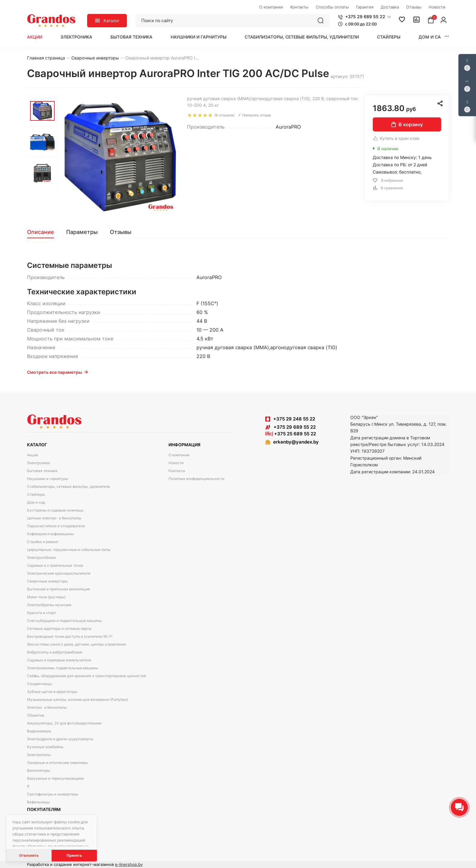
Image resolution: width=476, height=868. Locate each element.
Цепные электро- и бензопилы (54, 518)
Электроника (76, 37)
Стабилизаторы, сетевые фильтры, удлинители (302, 37)
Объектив (36, 715)
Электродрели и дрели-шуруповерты (60, 739)
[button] (364, 17)
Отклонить (29, 855)
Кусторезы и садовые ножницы (55, 510)
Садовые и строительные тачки (55, 565)
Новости (176, 463)
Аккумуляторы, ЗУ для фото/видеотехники (64, 723)
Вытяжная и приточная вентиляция (58, 589)
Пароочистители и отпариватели (56, 526)
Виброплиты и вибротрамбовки (55, 652)
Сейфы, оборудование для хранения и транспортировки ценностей (87, 676)
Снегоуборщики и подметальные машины (64, 621)
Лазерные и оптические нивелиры (57, 763)
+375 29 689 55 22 (291, 427)
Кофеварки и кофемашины (50, 534)
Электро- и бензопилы (47, 707)
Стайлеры (389, 37)
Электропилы (39, 755)
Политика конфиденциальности (196, 479)
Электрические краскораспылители (59, 573)
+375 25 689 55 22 (291, 434)
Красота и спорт (42, 613)
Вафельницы (38, 802)
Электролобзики (41, 557)
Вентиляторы (39, 770)
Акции (35, 37)
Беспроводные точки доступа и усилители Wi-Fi (70, 636)
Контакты (177, 471)
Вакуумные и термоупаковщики (55, 778)
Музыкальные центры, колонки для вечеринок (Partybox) (77, 699)
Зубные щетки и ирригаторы (52, 692)
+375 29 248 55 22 (294, 419)
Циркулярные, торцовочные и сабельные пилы (69, 550)
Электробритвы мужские (49, 605)
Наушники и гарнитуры (199, 37)
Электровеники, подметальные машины (63, 668)
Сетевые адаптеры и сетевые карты (59, 628)
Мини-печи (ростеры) (46, 597)
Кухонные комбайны (45, 747)
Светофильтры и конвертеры (53, 794)
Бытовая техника (131, 37)
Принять (74, 855)
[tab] (44, 232)
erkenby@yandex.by (296, 442)
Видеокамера (39, 731)
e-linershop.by (129, 864)
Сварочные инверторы (47, 581)
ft (28, 786)
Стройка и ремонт (43, 542)
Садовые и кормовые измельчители (59, 660)
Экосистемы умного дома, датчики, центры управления (76, 644)
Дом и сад (431, 37)
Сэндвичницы (39, 684)
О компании (179, 455)
